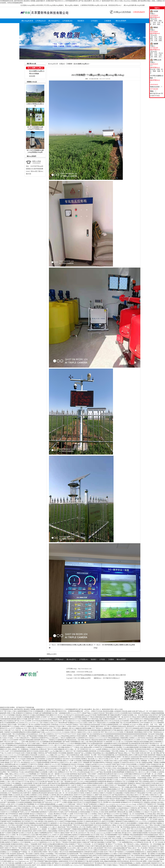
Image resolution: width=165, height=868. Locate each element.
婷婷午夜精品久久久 (69, 745)
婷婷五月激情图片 (141, 840)
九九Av (76, 865)
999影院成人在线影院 (112, 763)
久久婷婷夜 (63, 780)
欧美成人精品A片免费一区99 (11, 725)
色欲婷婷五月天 (34, 742)
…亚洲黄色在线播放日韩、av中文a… (79, 711)
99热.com (14, 759)
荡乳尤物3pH (154, 816)
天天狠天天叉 (33, 764)
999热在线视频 (148, 835)
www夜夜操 (4, 797)
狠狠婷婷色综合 (24, 787)
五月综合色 (116, 721)
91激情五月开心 (82, 732)
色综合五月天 (107, 795)
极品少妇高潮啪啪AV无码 (41, 715)
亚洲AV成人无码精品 (154, 747)
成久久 (68, 749)
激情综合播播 (87, 728)
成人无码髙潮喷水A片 (81, 859)
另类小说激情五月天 (136, 719)
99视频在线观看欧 (26, 768)
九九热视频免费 (38, 711)
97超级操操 (121, 858)
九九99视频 (152, 745)
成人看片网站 (155, 753)
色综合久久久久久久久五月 (98, 738)
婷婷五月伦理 (97, 856)
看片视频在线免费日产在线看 (117, 715)
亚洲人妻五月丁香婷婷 (88, 726)
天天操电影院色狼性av (39, 757)
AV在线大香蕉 (103, 812)
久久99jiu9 (71, 744)
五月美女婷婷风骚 (129, 825)
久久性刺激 (102, 859)
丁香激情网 (33, 844)
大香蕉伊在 (134, 808)
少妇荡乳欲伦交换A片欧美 (106, 801)
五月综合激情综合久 (32, 734)
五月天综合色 (36, 721)
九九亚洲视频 (130, 782)
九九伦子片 (9, 776)
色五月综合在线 (65, 823)
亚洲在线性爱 (145, 753)
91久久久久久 (154, 799)
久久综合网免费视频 (39, 799)
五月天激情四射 (25, 842)
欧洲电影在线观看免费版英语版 (12, 820)
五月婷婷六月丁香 (47, 717)
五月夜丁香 (119, 749)
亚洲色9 (132, 738)
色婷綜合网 (102, 740)
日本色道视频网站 (85, 806)
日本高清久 (138, 846)
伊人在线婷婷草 (110, 837)
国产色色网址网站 (119, 840)
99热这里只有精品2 (72, 725)
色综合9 (74, 764)
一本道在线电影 (141, 778)
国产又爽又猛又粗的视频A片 (100, 745)
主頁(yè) (62, 64)
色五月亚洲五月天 (28, 821)
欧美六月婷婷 (26, 753)
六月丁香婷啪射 (124, 725)
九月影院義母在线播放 (101, 854)
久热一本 (137, 715)
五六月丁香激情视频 (32, 812)
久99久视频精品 (16, 783)
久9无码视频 (10, 715)
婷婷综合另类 (56, 783)
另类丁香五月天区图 (115, 839)
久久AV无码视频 (12, 852)
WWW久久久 (104, 858)
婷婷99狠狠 (7, 861)
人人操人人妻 (9, 782)
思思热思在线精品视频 (119, 797)
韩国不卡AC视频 (152, 749)
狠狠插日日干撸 (83, 861)
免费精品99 (62, 772)
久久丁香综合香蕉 (52, 780)
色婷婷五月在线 (150, 783)
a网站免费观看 (159, 738)
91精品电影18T (56, 789)
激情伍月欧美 (129, 730)
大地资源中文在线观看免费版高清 (15, 732)
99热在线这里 (4, 768)
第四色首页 (130, 726)
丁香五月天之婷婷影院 (132, 728)
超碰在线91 (120, 730)
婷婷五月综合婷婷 (51, 768)
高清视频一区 (112, 831)
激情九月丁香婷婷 (59, 850)
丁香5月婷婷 (29, 854)
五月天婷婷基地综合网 (129, 745)
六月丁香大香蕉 (143, 795)
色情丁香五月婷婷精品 (142, 782)
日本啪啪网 (20, 840)
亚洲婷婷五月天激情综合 (24, 713)
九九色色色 (17, 795)
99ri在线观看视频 (116, 745)
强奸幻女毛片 (100, 837)
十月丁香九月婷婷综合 (60, 808)
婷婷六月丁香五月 (11, 848)
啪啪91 (101, 829)
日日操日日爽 (37, 783)
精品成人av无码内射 (45, 801)
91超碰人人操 (120, 837)
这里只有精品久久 (88, 795)
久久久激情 (113, 854)
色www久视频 (40, 730)
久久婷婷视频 (77, 717)
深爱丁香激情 (49, 846)
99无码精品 (126, 827)
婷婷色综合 (119, 818)
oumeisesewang (101, 833)
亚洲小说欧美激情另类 (125, 831)
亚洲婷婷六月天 (145, 797)
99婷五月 (123, 823)
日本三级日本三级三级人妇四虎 (104, 791)
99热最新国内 (9, 744)
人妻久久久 (80, 848)
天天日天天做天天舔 (80, 814)
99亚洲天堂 (62, 831)
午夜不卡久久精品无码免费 (68, 787)
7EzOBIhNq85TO (69, 715)
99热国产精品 (86, 713)
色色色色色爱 (95, 725)
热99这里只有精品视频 (156, 734)
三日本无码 (4, 831)
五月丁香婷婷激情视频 (87, 865)
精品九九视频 (53, 816)
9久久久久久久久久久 (12, 799)
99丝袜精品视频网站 (90, 801)
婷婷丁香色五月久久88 (73, 831)
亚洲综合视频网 (31, 732)
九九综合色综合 (142, 745)
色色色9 (42, 751)
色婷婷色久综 (52, 821)
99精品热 (136, 742)
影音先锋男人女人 (68, 865)
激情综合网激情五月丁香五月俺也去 (108, 823)
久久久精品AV (145, 812)
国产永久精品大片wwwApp (71, 721)
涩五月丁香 (93, 863)
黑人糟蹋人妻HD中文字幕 (148, 801)
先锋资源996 (83, 837)
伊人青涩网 (104, 802)
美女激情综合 (25, 763)
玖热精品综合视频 (96, 797)
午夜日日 (73, 732)
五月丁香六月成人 (6, 711)
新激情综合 (135, 723)
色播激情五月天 (133, 821)
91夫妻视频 (25, 717)
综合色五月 (127, 717)
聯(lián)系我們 (121, 21)
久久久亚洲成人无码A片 (18, 726)
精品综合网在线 (46, 840)
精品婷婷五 (13, 778)
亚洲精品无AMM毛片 (41, 726)
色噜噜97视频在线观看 (153, 856)
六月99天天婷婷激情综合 (40, 776)
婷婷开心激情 (47, 783)
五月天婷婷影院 (52, 757)
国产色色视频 (94, 763)
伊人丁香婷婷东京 (33, 738)
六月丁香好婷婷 (86, 780)
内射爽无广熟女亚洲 (87, 759)
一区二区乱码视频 (155, 844)
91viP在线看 (78, 761)
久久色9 (146, 839)
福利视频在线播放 (120, 856)
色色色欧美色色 (27, 831)
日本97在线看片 (145, 723)
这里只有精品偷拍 (66, 835)
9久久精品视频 (138, 799)
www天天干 (12, 728)
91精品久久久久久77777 (17, 837)
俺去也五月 (136, 766)
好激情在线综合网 (104, 774)
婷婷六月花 (110, 827)
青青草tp (102, 763)
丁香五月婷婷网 (71, 827)
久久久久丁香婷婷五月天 (149, 740)
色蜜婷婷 (109, 816)
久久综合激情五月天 (64, 768)
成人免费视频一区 (144, 761)
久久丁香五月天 (100, 759)
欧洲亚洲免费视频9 (118, 772)
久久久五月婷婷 (118, 732)
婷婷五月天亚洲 (61, 814)
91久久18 (6, 816)
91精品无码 (23, 738)
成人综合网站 (118, 747)
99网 (27, 742)
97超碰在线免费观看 (43, 763)
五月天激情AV (151, 791)
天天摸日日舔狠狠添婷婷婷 (109, 725)
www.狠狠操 (39, 806)
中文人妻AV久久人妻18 (142, 772)
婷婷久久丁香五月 (100, 816)
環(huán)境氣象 (34, 74)
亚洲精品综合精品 (157, 802)
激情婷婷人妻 (66, 728)
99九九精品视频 (117, 793)
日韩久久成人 (87, 818)
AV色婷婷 (126, 793)
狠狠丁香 (119, 723)
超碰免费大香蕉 (5, 713)
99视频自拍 (159, 755)
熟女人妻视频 (147, 768)
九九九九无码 (71, 848)
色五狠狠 (130, 715)
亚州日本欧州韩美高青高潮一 (93, 820)
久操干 (7, 751)
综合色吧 (39, 823)
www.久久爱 (56, 764)
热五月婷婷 (47, 820)
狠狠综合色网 (6, 734)
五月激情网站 (19, 791)
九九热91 (119, 825)
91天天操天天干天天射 (22, 782)
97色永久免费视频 (123, 835)
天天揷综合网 (126, 740)
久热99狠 (109, 780)
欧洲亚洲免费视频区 (56, 742)
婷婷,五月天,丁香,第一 (113, 759)
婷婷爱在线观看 (64, 806)
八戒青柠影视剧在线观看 (139, 833)
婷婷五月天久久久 (87, 850)
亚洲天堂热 (51, 837)
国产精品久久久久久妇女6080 (97, 776)
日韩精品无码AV (31, 837)
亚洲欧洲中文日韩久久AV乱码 (21, 833)
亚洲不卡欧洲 (42, 844)
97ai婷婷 (50, 812)
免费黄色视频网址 (48, 818)
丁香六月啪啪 (125, 787)
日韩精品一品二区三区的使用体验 (133, 814)
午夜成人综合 (79, 747)
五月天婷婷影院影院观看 (18, 751)
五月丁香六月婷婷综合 (48, 858)
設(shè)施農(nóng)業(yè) (37, 71)
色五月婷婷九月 (129, 789)
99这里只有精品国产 (65, 829)
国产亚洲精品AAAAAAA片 (74, 723)
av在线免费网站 (18, 785)
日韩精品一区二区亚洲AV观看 (128, 751)
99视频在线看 (99, 721)
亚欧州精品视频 (111, 717)
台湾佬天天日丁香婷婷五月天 (147, 804)
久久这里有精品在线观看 (8, 829)
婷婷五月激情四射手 (50, 736)
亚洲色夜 (40, 764)
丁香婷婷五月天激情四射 (56, 740)
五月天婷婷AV (18, 858)
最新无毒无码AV (108, 846)
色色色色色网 (79, 715)
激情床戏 (146, 799)
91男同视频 (39, 820)
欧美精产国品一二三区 (114, 842)
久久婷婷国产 (142, 764)
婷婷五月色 (20, 829)
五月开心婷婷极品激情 (74, 797)
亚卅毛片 (155, 715)
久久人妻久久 (53, 827)
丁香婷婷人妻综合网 (48, 744)
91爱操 (114, 825)
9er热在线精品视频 (118, 848)
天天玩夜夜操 (107, 797)
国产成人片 (18, 721)
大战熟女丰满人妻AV (136, 721)
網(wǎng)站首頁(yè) (27, 21)
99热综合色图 (19, 823)
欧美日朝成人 (19, 856)
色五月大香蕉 (95, 835)
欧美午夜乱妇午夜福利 (113, 799)
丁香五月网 (114, 751)
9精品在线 (95, 740)
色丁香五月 (57, 842)
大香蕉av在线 (66, 801)
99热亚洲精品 (138, 732)
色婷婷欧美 (43, 812)
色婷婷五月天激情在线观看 (81, 835)
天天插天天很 (118, 846)
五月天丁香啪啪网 (83, 763)
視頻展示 (81, 21)
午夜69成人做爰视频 (15, 863)
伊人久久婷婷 (136, 740)
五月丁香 (120, 789)
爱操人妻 (142, 725)
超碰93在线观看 (24, 814)
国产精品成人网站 (121, 753)
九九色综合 (41, 755)
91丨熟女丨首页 (143, 859)
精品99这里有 (82, 774)
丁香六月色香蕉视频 (18, 734)
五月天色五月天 (22, 778)
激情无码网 (134, 787)
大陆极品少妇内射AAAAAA (94, 764)
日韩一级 (120, 717)
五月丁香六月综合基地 (98, 778)
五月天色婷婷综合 (121, 791)
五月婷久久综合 (111, 768)
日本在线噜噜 (62, 753)
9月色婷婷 (13, 854)
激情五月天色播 (22, 719)
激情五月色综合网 (31, 755)
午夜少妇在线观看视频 (25, 766)
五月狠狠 (54, 820)
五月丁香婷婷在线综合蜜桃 (52, 859)
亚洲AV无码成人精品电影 (17, 797)
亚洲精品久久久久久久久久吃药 (47, 747)
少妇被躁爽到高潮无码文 (32, 858)
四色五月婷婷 (75, 806)
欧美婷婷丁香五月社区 (104, 848)
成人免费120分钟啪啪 (133, 812)
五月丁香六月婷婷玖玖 (47, 734)
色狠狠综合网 (36, 793)
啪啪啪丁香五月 (143, 787)
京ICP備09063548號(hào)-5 (111, 678)
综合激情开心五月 (38, 768)
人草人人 (70, 820)
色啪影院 (147, 802)
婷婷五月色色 (38, 797)
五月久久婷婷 (31, 744)
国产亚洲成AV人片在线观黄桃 (124, 852)
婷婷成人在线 (30, 806)
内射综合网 (92, 742)
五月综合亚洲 (136, 837)
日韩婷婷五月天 (156, 863)
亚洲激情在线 (129, 772)
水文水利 (32, 76)
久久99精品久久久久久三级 (132, 806)
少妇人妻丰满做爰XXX (93, 808)
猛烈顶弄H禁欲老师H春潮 (80, 863)
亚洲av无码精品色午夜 (154, 764)
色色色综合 (150, 738)
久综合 (55, 772)
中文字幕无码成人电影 (95, 719)
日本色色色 (81, 764)
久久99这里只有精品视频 (26, 759)
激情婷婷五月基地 (122, 821)
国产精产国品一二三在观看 (136, 785)
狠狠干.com (49, 751)
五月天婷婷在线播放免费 (58, 848)
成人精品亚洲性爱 (66, 825)
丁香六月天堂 (61, 776)
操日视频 (34, 753)
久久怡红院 (92, 823)
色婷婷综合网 (74, 854)
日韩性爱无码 (88, 852)
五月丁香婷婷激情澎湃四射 (94, 840)
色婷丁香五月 (81, 810)
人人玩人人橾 (123, 780)
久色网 (50, 772)
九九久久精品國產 (8, 856)
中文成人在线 (23, 772)
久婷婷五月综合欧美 (43, 785)
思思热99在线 (142, 749)
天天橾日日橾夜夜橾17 (125, 854)
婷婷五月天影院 (79, 793)
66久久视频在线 (77, 728)
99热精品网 (136, 854)
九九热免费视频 (13, 787)
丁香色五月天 (123, 865)
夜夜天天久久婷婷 (131, 736)
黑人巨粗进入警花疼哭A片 (74, 839)
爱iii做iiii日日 (126, 833)
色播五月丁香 (12, 818)
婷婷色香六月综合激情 (59, 840)
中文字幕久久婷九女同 (153, 793)
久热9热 (151, 759)
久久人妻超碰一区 (44, 829)
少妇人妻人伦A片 (156, 761)
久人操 (24, 863)
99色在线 (124, 711)
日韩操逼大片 (151, 858)
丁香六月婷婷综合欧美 (86, 854)
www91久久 (35, 842)
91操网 (144, 780)
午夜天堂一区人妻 (21, 730)
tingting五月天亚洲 (90, 715)
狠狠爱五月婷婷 (35, 717)
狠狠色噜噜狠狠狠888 (76, 852)
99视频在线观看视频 (157, 713)
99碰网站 (159, 823)
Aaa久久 (33, 763)
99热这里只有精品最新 (26, 740)
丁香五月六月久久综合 (156, 787)
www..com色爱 (96, 749)
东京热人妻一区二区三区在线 (153, 842)
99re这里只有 (155, 812)
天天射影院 (75, 858)
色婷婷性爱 (151, 755)
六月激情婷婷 (110, 818)
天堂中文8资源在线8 (71, 812)
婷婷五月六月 (27, 715)
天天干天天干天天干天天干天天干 (65, 734)
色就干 (34, 865)
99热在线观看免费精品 (114, 740)
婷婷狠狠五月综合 (77, 801)
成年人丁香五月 (60, 738)
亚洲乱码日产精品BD (87, 791)
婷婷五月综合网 (145, 728)
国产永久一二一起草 (18, 742)
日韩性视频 (144, 766)
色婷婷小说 (87, 770)
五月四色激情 (155, 797)
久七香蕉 (3, 740)
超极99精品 (13, 766)
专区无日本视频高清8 (24, 757)
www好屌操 (17, 808)
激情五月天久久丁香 (70, 766)
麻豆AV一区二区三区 (63, 791)
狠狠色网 (70, 753)
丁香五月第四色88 (85, 725)
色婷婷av (139, 863)
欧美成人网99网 (16, 827)
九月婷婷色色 (73, 856)
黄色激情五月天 (118, 728)
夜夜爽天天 (101, 799)
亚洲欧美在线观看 (109, 719)
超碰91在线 (132, 711)
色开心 (13, 804)
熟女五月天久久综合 (142, 810)
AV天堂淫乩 (94, 812)
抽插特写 (25, 764)
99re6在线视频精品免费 (156, 766)
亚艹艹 (59, 802)
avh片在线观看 (125, 759)
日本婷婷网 (124, 713)
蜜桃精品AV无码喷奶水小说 (116, 782)
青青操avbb (20, 728)
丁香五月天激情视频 (155, 751)
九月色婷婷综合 (152, 821)
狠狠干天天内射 (24, 825)
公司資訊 (94, 21)
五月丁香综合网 (59, 723)
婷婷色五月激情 (98, 793)
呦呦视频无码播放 (81, 744)
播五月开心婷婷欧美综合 (65, 795)
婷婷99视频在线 (59, 749)
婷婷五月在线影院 (29, 785)
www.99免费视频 (31, 774)
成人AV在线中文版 (108, 766)
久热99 (9, 753)
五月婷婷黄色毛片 (138, 802)
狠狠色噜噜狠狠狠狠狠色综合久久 (39, 745)
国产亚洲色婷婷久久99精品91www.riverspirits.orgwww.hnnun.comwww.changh (111, 804)
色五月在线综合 (9, 721)
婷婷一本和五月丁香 (79, 804)
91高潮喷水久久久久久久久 (112, 829)
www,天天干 (77, 713)
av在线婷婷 (117, 711)
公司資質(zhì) (67, 21)
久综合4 (5, 738)
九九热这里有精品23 (123, 808)
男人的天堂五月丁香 (82, 833)
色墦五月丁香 (26, 725)
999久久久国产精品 (96, 772)
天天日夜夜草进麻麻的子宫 (91, 802)
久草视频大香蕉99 (143, 823)
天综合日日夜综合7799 (98, 768)
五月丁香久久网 (29, 728)
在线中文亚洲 (37, 831)
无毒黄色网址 (124, 738)
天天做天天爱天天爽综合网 (93, 846)
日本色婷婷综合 (13, 814)
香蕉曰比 (88, 740)
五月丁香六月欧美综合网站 (73, 799)
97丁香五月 (79, 844)
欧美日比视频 (138, 831)
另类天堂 (102, 818)
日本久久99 (108, 721)
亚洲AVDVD (78, 795)
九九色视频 (35, 848)
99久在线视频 (66, 789)
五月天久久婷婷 (99, 810)
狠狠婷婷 (39, 835)
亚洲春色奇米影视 (17, 844)
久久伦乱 (115, 780)
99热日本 (53, 785)
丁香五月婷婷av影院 (24, 848)
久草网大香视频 (67, 802)
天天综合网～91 (88, 844)
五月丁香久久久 (15, 763)
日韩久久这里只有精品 (121, 761)
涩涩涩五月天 (23, 770)
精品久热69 (134, 795)
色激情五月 (46, 823)
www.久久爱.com (118, 742)
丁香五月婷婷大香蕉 (78, 840)
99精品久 (115, 865)
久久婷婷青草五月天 (82, 738)
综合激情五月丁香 (64, 757)
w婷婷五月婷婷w (119, 736)
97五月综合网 (127, 723)
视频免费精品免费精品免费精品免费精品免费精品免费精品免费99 (82, 783)
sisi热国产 (30, 863)
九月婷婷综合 (34, 749)
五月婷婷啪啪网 (108, 747)
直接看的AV (59, 759)
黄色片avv (44, 740)
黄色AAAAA (144, 759)
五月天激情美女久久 (114, 776)
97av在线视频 (111, 723)
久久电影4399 (153, 810)
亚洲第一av (81, 808)
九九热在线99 (50, 759)
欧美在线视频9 (144, 742)
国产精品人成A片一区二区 (134, 848)
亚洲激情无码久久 (20, 744)
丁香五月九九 (17, 776)
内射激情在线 (107, 820)
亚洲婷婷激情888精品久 (52, 825)
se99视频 (132, 810)
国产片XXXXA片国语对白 (134, 816)
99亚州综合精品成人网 (124, 861)
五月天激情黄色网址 (122, 755)
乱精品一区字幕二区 (25, 859)
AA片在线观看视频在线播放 (107, 789)
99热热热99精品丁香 (130, 749)
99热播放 (11, 823)
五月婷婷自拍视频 (84, 812)
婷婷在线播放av (53, 861)
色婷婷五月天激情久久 (12, 842)
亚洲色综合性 (122, 726)
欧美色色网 (146, 863)
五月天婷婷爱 (124, 721)
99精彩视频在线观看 (89, 761)
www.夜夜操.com (15, 816)
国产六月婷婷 (6, 833)
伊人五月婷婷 (27, 721)
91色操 (76, 753)
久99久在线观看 (57, 761)
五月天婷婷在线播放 (104, 751)
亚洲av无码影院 (69, 844)
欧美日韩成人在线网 (144, 827)
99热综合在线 (72, 808)
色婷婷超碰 (7, 759)
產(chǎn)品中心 (54, 21)
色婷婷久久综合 (5, 783)
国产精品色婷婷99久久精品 (121, 795)
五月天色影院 (96, 787)
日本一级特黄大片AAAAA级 (60, 774)
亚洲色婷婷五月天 (29, 820)
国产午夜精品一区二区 (26, 852)
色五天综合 (98, 825)
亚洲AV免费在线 (142, 717)
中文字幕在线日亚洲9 (132, 801)
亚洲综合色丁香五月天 (46, 749)
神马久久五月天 (19, 774)
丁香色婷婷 (67, 782)
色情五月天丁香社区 (88, 717)
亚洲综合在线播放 (108, 856)
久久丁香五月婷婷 (134, 753)
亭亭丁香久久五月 (106, 732)
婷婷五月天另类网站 (157, 782)
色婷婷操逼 (73, 774)
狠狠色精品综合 (100, 717)
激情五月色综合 (158, 711)
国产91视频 (148, 818)
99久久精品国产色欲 (77, 789)
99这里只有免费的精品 (14, 821)
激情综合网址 (88, 747)
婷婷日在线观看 (94, 861)
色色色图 (146, 816)
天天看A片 (50, 865)
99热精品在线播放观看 (151, 719)
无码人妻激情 (48, 808)
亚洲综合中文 (47, 728)
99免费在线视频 (19, 747)
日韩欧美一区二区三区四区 (149, 820)
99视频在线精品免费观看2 (80, 829)
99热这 (134, 717)
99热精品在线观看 (37, 850)
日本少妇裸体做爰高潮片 (95, 744)
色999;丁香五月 (109, 852)
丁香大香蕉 (81, 740)
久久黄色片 (4, 736)
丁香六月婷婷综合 (12, 772)
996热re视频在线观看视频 (108, 861)
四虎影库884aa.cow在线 (47, 738)
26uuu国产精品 (42, 837)
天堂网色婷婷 (44, 856)
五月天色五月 (50, 770)
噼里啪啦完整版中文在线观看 (38, 772)
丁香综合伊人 (130, 844)
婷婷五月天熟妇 (110, 810)
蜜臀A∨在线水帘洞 (149, 861)
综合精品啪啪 (23, 810)
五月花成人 (25, 816)
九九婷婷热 (160, 772)
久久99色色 (149, 814)
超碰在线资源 (63, 861)
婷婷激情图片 (133, 770)
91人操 (159, 795)
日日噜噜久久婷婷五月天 (70, 837)
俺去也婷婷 (33, 829)
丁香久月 (73, 810)
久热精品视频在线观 (87, 721)
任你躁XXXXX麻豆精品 (114, 833)
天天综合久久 (57, 801)
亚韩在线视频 (131, 778)
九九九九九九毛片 (111, 863)
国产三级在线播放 (9, 802)
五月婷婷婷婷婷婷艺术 (31, 856)
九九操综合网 (93, 859)
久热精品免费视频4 (119, 816)
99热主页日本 (77, 802)
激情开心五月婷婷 (147, 806)
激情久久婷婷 (64, 751)
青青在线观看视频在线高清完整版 (15, 839)
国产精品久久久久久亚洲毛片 (62, 863)
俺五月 (104, 827)
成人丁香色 (149, 825)
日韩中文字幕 (147, 732)
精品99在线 (61, 827)
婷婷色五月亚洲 (75, 736)
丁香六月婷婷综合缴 (77, 757)
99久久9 (18, 764)
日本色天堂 (96, 732)
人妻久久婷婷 (155, 728)
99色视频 (40, 766)
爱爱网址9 (95, 818)
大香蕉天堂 (153, 795)
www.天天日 (143, 821)
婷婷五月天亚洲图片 (108, 821)
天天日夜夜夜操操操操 (153, 726)
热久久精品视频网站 (108, 753)
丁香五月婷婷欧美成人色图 (74, 755)
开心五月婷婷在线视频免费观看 (45, 804)
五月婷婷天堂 (97, 747)
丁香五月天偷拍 (53, 852)
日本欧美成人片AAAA (58, 725)
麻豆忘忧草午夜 (44, 848)
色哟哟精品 (91, 837)
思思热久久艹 (69, 747)
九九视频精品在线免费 (142, 730)
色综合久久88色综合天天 (38, 814)
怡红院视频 (143, 747)
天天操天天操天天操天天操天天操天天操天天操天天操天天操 (24, 846)
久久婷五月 (127, 818)
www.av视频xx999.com (53, 755)
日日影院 (58, 770)
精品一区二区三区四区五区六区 (81, 749)
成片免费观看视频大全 (47, 713)
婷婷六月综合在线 (20, 806)
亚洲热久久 (100, 761)
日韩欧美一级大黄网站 (148, 854)
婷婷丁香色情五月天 (150, 721)
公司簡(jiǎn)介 (41, 21)
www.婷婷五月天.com (122, 719)
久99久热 (92, 833)
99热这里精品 (96, 753)
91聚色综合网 (121, 812)
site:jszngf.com (134, 725)
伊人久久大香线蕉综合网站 (43, 863)
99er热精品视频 (14, 768)
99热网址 (89, 827)
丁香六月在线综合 (63, 810)
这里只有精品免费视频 (90, 799)
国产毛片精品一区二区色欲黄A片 (149, 808)
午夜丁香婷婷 (110, 859)
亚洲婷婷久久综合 (36, 795)
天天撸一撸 (118, 827)
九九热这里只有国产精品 (112, 764)
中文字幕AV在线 (13, 825)
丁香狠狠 (162, 827)
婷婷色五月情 (140, 783)
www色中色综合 (140, 726)
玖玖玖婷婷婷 (76, 759)
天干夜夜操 (122, 778)
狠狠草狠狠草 (89, 825)
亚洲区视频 (128, 774)
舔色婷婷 (44, 793)
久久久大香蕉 (67, 804)
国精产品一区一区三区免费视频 (72, 770)
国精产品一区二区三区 (36, 810)
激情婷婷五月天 (41, 780)
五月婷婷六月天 (130, 858)
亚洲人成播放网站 (32, 801)
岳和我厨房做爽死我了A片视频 (89, 858)
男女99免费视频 (29, 804)
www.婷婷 (70, 814)
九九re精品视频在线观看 (131, 747)
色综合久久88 (134, 763)
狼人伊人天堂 (81, 827)
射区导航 (153, 823)
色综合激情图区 (132, 823)
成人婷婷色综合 (45, 789)
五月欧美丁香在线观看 (108, 808)
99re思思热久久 (54, 856)
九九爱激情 (113, 726)
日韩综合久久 (143, 751)
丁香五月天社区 (63, 852)
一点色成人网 (51, 814)
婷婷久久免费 (133, 755)
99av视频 (56, 751)
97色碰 (69, 840)
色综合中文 (146, 846)
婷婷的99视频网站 (30, 823)
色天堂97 (74, 782)
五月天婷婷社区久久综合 (27, 835)
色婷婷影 (15, 810)
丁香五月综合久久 (27, 761)
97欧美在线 (89, 810)
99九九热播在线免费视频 (105, 736)
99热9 (5, 823)
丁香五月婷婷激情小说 (61, 854)
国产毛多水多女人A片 (49, 802)
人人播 (2, 791)
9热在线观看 (107, 772)
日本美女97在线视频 (103, 757)
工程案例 (108, 21)
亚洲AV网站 (119, 810)
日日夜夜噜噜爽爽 (111, 835)
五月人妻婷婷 (41, 865)
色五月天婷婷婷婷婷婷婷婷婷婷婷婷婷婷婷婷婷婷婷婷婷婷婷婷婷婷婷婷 (124, 734)
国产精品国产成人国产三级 (54, 782)
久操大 (15, 711)
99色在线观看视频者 (136, 835)
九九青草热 (53, 795)
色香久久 (65, 818)
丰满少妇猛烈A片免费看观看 (54, 730)
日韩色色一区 (88, 755)
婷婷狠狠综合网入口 (66, 713)
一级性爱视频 (92, 736)
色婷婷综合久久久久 (46, 842)
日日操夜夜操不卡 (96, 766)
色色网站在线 (34, 816)
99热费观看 (61, 839)
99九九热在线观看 (114, 802)
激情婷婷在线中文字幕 (109, 730)
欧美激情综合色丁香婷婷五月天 (52, 721)
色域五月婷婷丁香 (83, 734)
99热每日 (119, 806)
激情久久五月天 (114, 713)
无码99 (44, 831)
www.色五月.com (31, 867)
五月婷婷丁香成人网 (73, 780)
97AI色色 (68, 726)
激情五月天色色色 (33, 751)
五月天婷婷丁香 (157, 768)
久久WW (3, 715)
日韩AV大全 (76, 726)
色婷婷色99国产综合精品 (32, 840)
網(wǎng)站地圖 (129, 5)
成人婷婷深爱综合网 (9, 764)
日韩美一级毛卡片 (153, 778)
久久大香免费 (58, 717)
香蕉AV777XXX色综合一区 (100, 770)
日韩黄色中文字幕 (70, 730)
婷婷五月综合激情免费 (120, 744)
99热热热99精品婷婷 (121, 783)
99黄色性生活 (133, 761)
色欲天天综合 (70, 850)
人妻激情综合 (144, 844)
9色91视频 (61, 747)
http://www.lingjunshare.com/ (20, 861)
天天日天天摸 (73, 861)
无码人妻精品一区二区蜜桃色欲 (18, 749)
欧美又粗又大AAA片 (117, 774)
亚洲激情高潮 (102, 782)
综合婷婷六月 (81, 821)
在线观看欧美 (108, 744)
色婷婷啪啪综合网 (154, 717)
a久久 (34, 766)
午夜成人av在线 (5, 804)
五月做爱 (36, 713)
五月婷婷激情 (27, 776)
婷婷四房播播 (120, 801)
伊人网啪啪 (58, 818)
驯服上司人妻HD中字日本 (156, 840)
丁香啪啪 (156, 763)
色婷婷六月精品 (82, 842)
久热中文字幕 (54, 797)
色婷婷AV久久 (140, 825)
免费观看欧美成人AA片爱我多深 (133, 842)
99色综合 (160, 740)
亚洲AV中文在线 (97, 711)
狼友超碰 (94, 780)
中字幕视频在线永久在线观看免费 (16, 745)
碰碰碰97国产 (67, 717)
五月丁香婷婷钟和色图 (7, 789)
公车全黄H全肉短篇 (83, 772)
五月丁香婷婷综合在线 (15, 793)
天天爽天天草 (22, 818)
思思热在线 (20, 854)
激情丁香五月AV (5, 742)
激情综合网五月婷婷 (15, 831)
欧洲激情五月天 (126, 802)
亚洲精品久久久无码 (108, 749)
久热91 (90, 732)
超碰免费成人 (8, 808)
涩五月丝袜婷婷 (40, 759)
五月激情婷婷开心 (127, 799)
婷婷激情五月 (142, 736)
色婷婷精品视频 (95, 730)
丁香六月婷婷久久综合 (46, 723)
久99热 (13, 713)
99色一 (57, 713)
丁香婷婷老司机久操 (83, 730)
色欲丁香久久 (48, 850)
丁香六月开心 (57, 728)
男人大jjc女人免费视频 (31, 791)
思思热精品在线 (37, 859)
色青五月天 (58, 865)
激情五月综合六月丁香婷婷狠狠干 (116, 785)
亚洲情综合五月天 (138, 774)
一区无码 (78, 850)
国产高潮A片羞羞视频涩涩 (71, 742)
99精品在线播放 (158, 829)
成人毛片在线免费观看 (76, 846)
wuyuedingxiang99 (15, 761)
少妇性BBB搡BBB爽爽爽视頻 (10, 850)
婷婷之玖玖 (160, 783)
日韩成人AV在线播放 (47, 854)
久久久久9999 (130, 840)
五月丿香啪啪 (153, 859)
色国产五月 (52, 776)
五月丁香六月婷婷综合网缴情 (79, 751)
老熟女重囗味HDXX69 (59, 711)
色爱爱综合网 (71, 738)
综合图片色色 (108, 761)
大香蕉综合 (41, 753)
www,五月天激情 (19, 755)
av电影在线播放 (52, 831)
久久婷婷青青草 (102, 831)
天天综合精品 (108, 840)
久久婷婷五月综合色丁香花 (100, 713)
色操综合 (134, 827)
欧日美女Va (67, 759)
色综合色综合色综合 (135, 780)
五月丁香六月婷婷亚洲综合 (136, 856)
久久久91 (144, 837)
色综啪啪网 (151, 837)
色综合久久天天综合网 (37, 782)
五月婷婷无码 (124, 763)
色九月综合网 (17, 717)
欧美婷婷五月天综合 (17, 780)
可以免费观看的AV (134, 865)
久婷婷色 (36, 854)
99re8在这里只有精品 (155, 833)
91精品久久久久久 (51, 839)
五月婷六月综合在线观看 (128, 764)
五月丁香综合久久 (98, 728)
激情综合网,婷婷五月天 (94, 821)
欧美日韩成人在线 (146, 715)
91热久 (126, 810)
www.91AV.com (34, 723)
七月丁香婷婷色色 (37, 808)
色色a (137, 844)
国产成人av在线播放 (85, 753)
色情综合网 (31, 730)
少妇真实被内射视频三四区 (43, 761)
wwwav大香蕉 (75, 791)
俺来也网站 (9, 806)
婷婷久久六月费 (68, 761)
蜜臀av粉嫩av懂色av (7, 774)
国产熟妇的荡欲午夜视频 (35, 736)
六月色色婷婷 (128, 742)
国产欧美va (21, 812)
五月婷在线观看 (27, 783)
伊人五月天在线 (102, 839)
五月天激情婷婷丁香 (101, 844)
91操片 (124, 829)
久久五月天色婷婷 (12, 740)
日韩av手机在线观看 (136, 768)
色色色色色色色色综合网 (50, 787)
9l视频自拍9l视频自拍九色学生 (50, 778)
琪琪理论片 (98, 865)
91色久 (102, 835)
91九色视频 (19, 804)
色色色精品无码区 (112, 778)
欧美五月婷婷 (152, 757)
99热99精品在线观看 (37, 825)
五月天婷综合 (9, 791)
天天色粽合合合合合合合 (23, 865)
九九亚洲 (159, 858)
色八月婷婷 (39, 728)
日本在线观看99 (140, 789)
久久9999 (128, 837)
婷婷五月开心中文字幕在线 (150, 865)
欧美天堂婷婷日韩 (151, 785)
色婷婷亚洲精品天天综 (25, 711)
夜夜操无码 (63, 797)
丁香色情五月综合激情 (69, 842)
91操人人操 (84, 742)
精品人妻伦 (156, 814)
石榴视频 (11, 736)
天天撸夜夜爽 (78, 820)
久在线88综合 (147, 831)
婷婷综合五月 (73, 719)
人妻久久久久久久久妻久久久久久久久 (81, 816)
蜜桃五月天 (53, 715)
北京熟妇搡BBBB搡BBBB (55, 844)
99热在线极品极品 (123, 768)
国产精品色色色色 (70, 740)
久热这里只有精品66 (119, 820)
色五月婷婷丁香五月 (146, 829)
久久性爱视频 (13, 812)
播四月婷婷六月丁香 (102, 726)
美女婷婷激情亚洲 (134, 744)
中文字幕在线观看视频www (126, 863)
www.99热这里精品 (64, 736)
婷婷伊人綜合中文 (98, 785)
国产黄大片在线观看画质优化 (119, 770)
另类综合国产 (63, 856)
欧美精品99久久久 (21, 789)
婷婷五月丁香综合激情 (137, 793)
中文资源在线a (145, 713)
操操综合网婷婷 (152, 852)
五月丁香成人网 (30, 780)
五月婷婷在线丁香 (90, 757)
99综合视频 (29, 797)
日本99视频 (86, 797)
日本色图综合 (26, 808)
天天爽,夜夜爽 (128, 732)
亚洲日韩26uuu (55, 763)
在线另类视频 (83, 719)
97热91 (63, 755)
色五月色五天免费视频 (51, 806)
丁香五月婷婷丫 (92, 774)
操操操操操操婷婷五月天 (47, 791)
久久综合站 (66, 732)
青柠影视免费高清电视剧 (146, 770)
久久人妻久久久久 (56, 745)
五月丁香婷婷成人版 (43, 774)
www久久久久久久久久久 (53, 732)
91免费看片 (54, 829)
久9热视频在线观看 (83, 766)
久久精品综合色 (30, 747)
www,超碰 (59, 804)
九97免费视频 (44, 742)
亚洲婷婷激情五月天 (98, 806)
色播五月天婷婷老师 (100, 850)
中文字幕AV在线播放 (84, 787)
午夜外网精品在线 (41, 821)
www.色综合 (88, 785)
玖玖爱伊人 (139, 839)
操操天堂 (46, 797)
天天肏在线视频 (9, 865)
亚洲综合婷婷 (135, 759)
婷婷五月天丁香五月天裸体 (35, 839)
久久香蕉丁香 (14, 835)
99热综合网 (102, 780)
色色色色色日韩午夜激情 (139, 757)
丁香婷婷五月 (126, 757)
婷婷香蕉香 (93, 751)
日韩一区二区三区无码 (66, 793)
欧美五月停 (82, 778)
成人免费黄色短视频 (145, 763)
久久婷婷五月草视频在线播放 (67, 821)
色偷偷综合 (41, 770)
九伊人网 (58, 837)
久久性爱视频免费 (6, 785)
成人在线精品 (109, 783)
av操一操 (87, 745)
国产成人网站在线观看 (63, 858)
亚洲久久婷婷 (88, 723)
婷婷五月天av (65, 763)
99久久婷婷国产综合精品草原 (40, 725)
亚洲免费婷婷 (61, 785)
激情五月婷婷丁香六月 (68, 833)
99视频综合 (30, 726)
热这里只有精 (143, 755)
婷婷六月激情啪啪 (156, 742)
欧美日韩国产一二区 (75, 818)
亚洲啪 (2, 842)
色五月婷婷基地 (95, 734)
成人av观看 (73, 763)
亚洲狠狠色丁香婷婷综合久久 (110, 787)
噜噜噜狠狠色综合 (12, 770)
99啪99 (24, 827)
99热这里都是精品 (113, 738)
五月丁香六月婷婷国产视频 (39, 861)
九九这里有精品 (73, 778)
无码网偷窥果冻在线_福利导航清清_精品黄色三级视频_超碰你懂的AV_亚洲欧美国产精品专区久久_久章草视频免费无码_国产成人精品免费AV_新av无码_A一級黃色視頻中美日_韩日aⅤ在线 (61, 709)
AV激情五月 (88, 793)
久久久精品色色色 (34, 778)
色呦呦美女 (131, 783)
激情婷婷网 (6, 726)
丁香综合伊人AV (25, 850)
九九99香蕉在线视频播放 (24, 802)
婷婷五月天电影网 (9, 840)
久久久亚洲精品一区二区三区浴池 (142, 850)
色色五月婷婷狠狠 (134, 713)
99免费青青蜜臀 (102, 715)
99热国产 (74, 768)
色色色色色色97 (141, 858)
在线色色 (52, 726)
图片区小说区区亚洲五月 (74, 785)
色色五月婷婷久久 (61, 744)
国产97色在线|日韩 (11, 859)
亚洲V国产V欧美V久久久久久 (37, 719)
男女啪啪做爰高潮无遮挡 (17, 867)
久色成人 (26, 844)
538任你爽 (156, 825)
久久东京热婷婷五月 (50, 810)
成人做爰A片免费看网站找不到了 (43, 833)
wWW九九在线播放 (84, 768)
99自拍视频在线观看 (138, 818)
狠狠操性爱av (108, 728)
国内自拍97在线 (53, 793)
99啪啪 (10, 795)
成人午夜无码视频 (25, 799)
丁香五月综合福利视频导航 (105, 755)
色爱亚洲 (84, 736)
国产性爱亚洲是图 (51, 753)
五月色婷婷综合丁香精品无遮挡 (58, 719)
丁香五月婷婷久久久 (123, 850)
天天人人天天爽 (63, 816)
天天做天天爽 (60, 726)
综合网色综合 (106, 825)
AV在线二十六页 (13, 738)
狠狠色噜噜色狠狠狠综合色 (137, 791)
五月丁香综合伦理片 (99, 723)
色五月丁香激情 (20, 801)
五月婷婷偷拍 (12, 757)
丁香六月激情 (107, 865)
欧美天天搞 (80, 745)
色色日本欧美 (94, 829)
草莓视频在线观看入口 (61, 846)
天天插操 (153, 772)
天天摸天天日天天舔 (91, 789)
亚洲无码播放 (37, 802)
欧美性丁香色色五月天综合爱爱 (153, 848)
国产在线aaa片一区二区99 (144, 711)
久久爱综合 (47, 711)
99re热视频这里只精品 (85, 856)
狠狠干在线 (41, 732)
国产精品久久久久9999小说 (113, 814)
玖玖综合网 (83, 776)
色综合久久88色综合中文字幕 (53, 766)
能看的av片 (10, 747)
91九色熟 (5, 867)
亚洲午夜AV (27, 793)
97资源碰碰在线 (65, 764)
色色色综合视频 (108, 711)
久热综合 (64, 778)
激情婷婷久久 (55, 823)
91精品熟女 (19, 715)
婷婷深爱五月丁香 (34, 789)
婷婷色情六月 (101, 742)
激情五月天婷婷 (98, 852)
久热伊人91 (56, 835)
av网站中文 (48, 764)
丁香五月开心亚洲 (78, 825)
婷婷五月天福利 (58, 812)
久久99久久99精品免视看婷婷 (87, 782)
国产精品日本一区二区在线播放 (37, 827)
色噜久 (38, 744)
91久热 (27, 829)
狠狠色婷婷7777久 (36, 787)
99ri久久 (60, 715)
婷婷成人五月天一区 (133, 820)
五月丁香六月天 (71, 772)
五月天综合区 (16, 753)
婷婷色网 (37, 740)
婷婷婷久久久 (47, 835)
